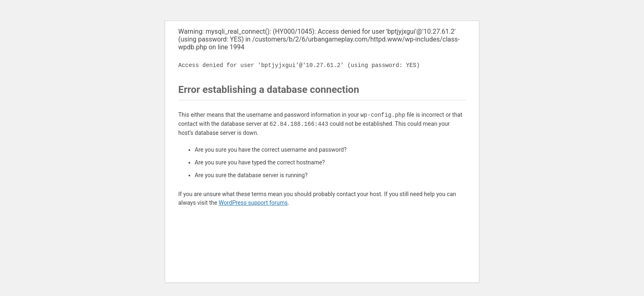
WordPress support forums (253, 203)
